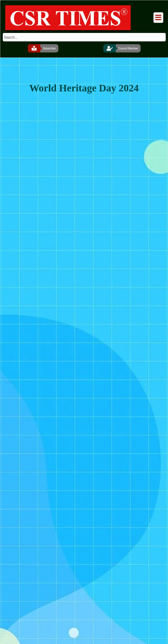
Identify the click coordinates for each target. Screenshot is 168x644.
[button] (158, 18)
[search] (84, 37)
